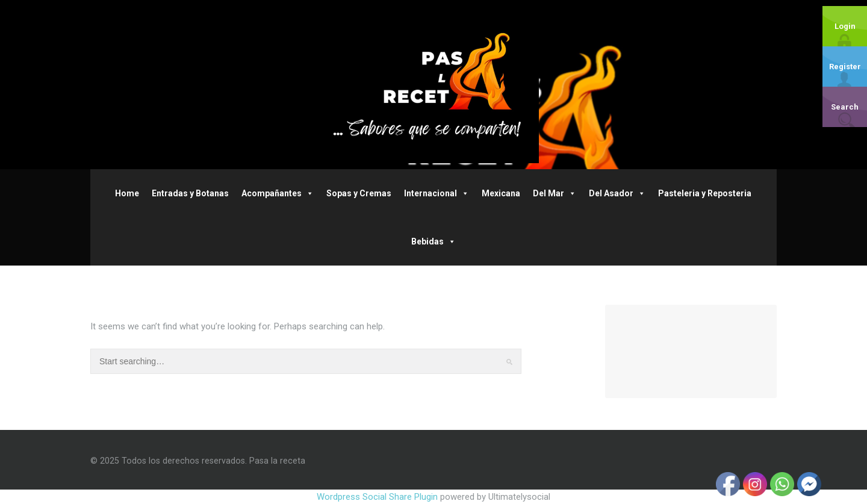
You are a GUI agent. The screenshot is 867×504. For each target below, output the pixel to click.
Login (845, 26)
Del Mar (555, 193)
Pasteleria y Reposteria (705, 193)
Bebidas (433, 241)
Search (845, 107)
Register (845, 67)
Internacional (437, 193)
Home (127, 193)
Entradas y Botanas (190, 193)
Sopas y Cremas (359, 193)
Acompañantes (278, 193)
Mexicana (501, 193)
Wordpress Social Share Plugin (378, 497)
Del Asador (617, 193)
